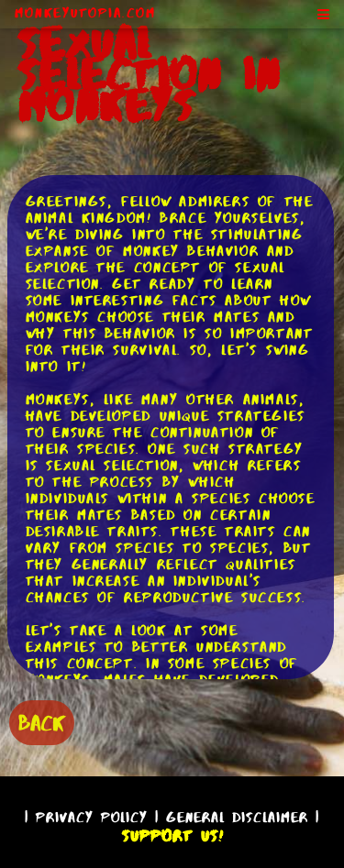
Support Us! (172, 836)
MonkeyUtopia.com (85, 13)
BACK (42, 723)
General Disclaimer (237, 817)
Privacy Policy (92, 817)
